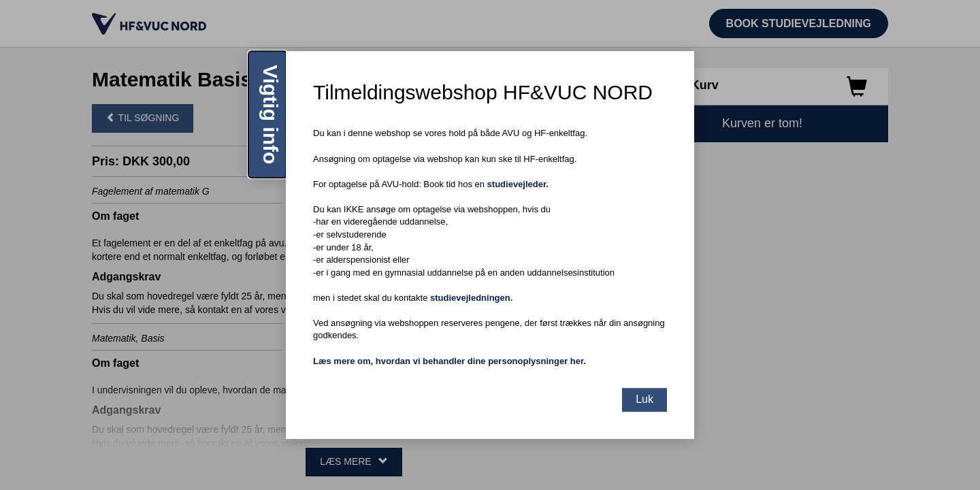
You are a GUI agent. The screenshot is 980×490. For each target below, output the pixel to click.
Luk (644, 399)
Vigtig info (271, 114)
